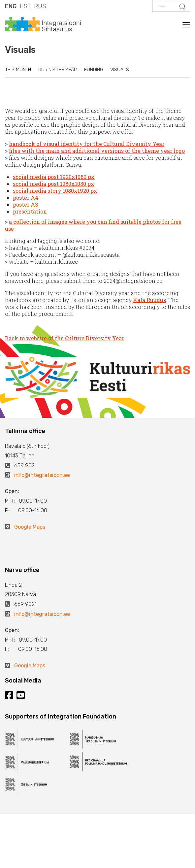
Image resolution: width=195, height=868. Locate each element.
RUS (40, 6)
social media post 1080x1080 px (54, 184)
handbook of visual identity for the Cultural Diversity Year (87, 144)
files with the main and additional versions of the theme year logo (97, 151)
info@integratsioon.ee (42, 475)
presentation (30, 211)
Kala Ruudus (149, 300)
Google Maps (30, 527)
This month (18, 70)
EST (25, 6)
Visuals (120, 70)
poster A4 (26, 198)
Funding (94, 70)
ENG (11, 6)
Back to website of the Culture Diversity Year (65, 338)
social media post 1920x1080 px (54, 177)
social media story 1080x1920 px (55, 191)
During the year (58, 70)
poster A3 (25, 204)
